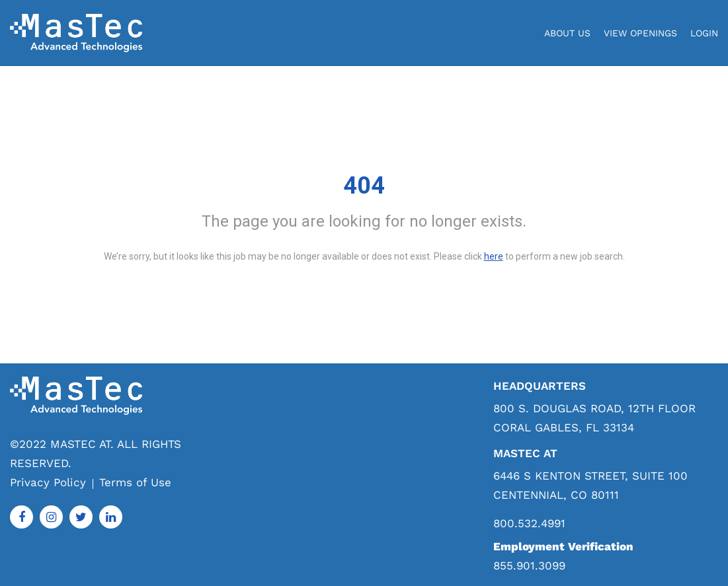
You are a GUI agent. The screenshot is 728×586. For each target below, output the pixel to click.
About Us (567, 33)
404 (364, 186)
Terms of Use (135, 482)
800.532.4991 (529, 524)
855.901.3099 (529, 566)
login (704, 33)
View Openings (640, 33)
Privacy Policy (48, 482)
